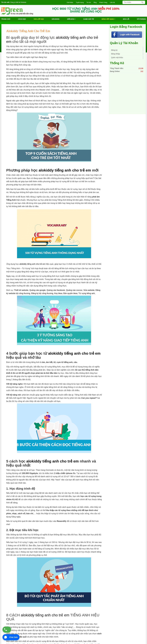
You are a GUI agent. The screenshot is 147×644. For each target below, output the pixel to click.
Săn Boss (55, 19)
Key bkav (58, 293)
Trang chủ (6, 19)
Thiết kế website (21, 290)
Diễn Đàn (71, 19)
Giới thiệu (70, 2)
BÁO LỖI (126, 19)
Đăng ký (114, 50)
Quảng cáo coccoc (74, 290)
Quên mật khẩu (117, 58)
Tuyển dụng (80, 2)
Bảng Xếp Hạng (108, 19)
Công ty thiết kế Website (18, 2)
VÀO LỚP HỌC (39, 19)
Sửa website (89, 290)
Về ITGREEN (141, 19)
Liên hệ (112, 2)
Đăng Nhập (116, 54)
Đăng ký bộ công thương (42, 293)
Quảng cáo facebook (56, 290)
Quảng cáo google (37, 290)
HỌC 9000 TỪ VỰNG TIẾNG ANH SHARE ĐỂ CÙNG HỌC (86, 10)
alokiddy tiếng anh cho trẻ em (65, 170)
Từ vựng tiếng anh (87, 293)
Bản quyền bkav (70, 293)
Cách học (22, 19)
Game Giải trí (89, 19)
